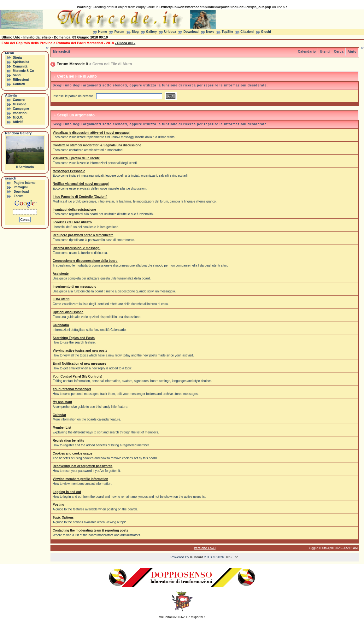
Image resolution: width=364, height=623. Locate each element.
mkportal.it (198, 617)
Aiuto (352, 52)
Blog (135, 32)
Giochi (266, 32)
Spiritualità (21, 62)
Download (191, 32)
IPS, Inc (232, 557)
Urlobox (170, 32)
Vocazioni (20, 113)
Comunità (20, 66)
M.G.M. (18, 118)
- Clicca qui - (125, 43)
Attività (18, 122)
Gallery (151, 32)
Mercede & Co (23, 71)
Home (103, 32)
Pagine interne (25, 183)
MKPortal (165, 617)
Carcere (19, 100)
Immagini (21, 187)
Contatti (19, 84)
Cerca (339, 52)
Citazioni (247, 32)
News (210, 32)
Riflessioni (21, 80)
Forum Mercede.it (72, 64)
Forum (119, 32)
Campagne (21, 109)
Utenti (325, 52)
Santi (17, 75)
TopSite (227, 32)
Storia (17, 58)
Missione (20, 104)
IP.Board (197, 557)
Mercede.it (62, 52)
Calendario (307, 52)
